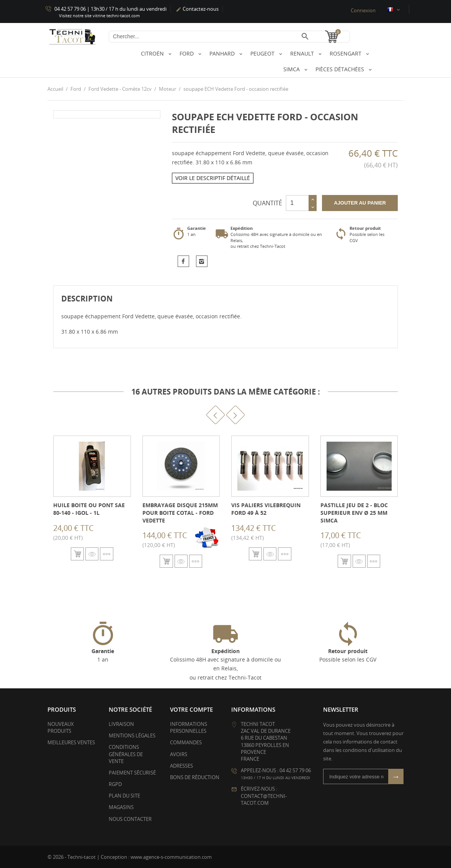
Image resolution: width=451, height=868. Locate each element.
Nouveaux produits (61, 727)
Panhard (223, 53)
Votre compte (191, 709)
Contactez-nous (197, 9)
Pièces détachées (341, 69)
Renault (303, 53)
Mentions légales (132, 735)
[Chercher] (229, 37)
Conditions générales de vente (126, 754)
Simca (292, 69)
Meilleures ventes (71, 742)
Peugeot (263, 53)
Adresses (181, 765)
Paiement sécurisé (132, 772)
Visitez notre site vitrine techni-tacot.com (99, 16)
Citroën (153, 53)
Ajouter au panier (360, 202)
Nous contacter (130, 819)
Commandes (186, 742)
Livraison (121, 724)
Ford (187, 53)
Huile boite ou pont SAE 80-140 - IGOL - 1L (89, 509)
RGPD (115, 784)
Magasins (121, 807)
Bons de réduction (195, 777)
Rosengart (346, 53)
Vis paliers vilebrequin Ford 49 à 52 (266, 509)
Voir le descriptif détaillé (213, 178)
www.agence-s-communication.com (171, 857)
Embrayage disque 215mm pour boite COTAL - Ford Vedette (180, 513)
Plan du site (124, 796)
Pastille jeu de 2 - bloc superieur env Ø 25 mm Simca (354, 513)
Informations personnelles (189, 727)
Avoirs (179, 754)
